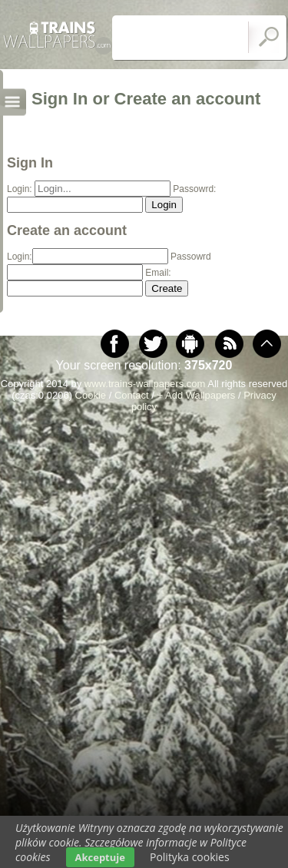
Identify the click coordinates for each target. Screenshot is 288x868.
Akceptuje (100, 857)
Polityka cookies (190, 857)
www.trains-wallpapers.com (145, 384)
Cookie (91, 395)
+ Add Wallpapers (197, 395)
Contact (132, 395)
